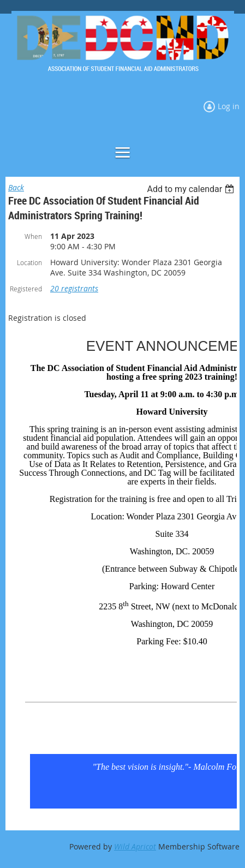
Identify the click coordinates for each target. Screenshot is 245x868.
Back (16, 187)
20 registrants (74, 288)
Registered (26, 289)
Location (29, 262)
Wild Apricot (135, 846)
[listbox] (192, 189)
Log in (229, 106)
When (33, 236)
